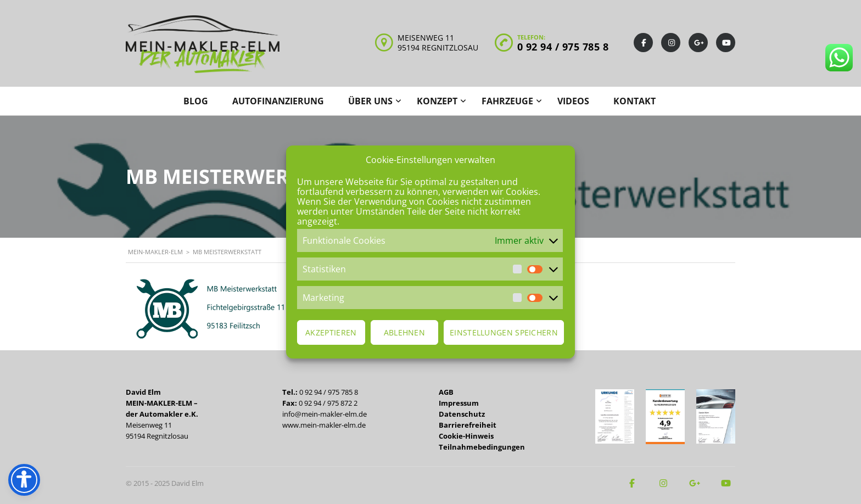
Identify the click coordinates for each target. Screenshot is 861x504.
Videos (573, 101)
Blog (196, 101)
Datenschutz (462, 414)
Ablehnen (404, 332)
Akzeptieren (331, 332)
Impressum (459, 403)
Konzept (437, 101)
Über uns (370, 101)
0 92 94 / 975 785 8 (563, 47)
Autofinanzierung (278, 101)
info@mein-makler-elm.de (325, 414)
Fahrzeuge (507, 101)
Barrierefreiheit (468, 425)
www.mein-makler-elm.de (324, 425)
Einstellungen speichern (504, 332)
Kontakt (634, 101)
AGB (446, 392)
